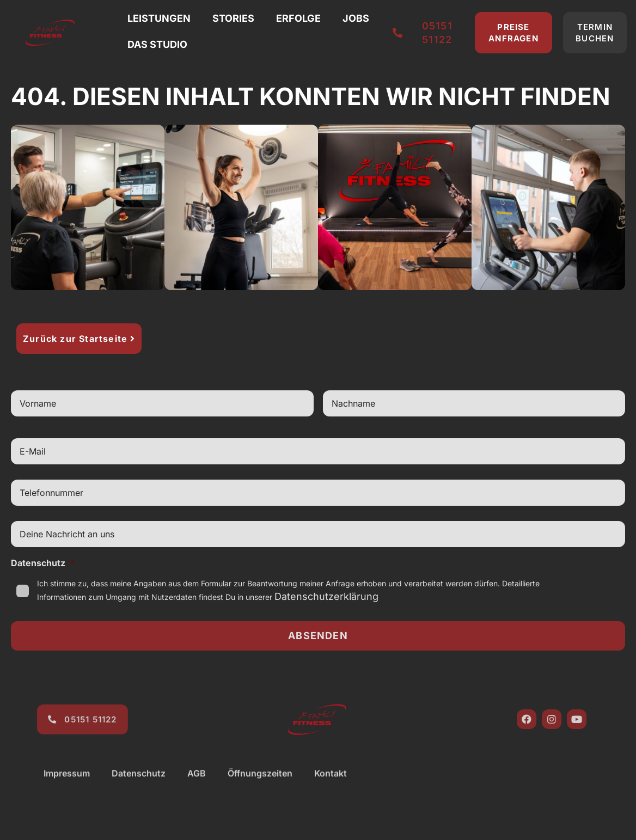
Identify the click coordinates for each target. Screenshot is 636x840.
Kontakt (331, 784)
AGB (197, 784)
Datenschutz (43, 563)
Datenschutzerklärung (326, 596)
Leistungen (159, 18)
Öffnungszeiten (260, 784)
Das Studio (157, 44)
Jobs (356, 18)
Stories (233, 18)
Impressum (67, 784)
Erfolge (298, 18)
